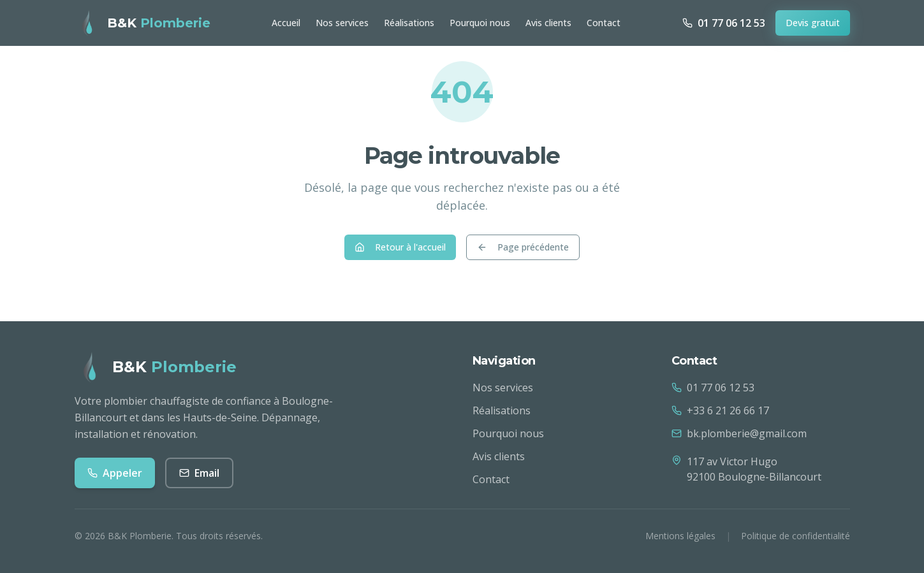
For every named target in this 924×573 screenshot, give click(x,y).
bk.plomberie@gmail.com (739, 433)
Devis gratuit (813, 23)
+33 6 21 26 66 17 (720, 410)
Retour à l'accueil (400, 247)
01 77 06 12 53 (713, 388)
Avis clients (548, 23)
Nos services (342, 23)
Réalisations (409, 23)
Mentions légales (680, 536)
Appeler (115, 473)
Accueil (286, 23)
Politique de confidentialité (796, 536)
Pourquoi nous (480, 23)
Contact (604, 23)
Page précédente (523, 247)
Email (199, 473)
